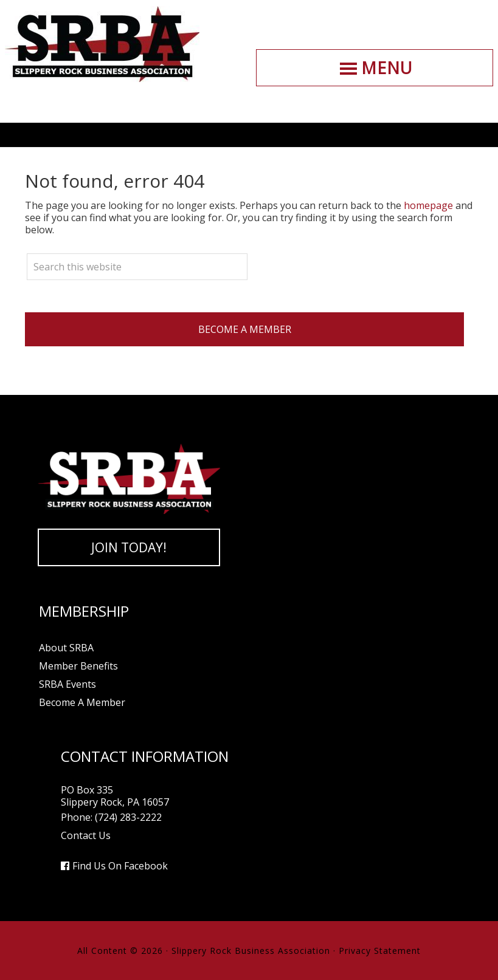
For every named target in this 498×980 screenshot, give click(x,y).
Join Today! (129, 547)
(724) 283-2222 (128, 817)
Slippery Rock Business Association (102, 44)
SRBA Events (67, 684)
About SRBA (66, 648)
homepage (428, 205)
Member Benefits (78, 666)
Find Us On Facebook (120, 866)
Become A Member (245, 329)
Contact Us (86, 835)
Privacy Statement (380, 951)
